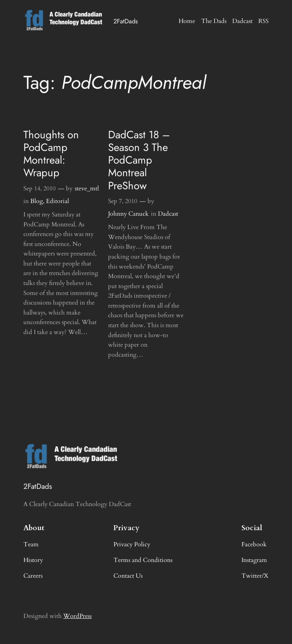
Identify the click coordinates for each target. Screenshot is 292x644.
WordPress (77, 616)
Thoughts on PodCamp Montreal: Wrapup (51, 154)
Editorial (57, 201)
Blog (37, 201)
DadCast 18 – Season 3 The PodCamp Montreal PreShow (139, 160)
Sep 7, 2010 (123, 201)
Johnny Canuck (128, 214)
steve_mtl (87, 188)
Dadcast (168, 214)
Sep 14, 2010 (39, 188)
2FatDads (126, 21)
